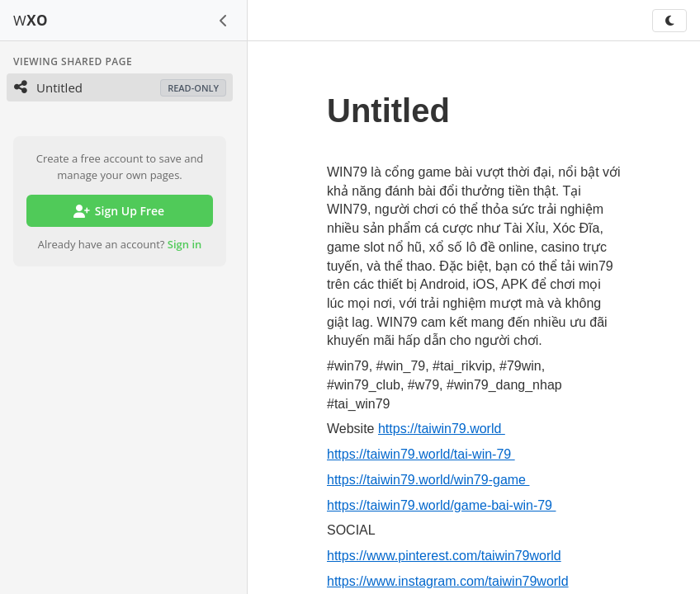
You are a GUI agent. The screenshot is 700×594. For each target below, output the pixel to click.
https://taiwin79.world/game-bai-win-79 (441, 505)
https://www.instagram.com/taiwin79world (448, 581)
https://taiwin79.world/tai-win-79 (421, 454)
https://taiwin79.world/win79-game (428, 480)
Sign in (185, 244)
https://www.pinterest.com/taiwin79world (444, 556)
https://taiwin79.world (442, 429)
